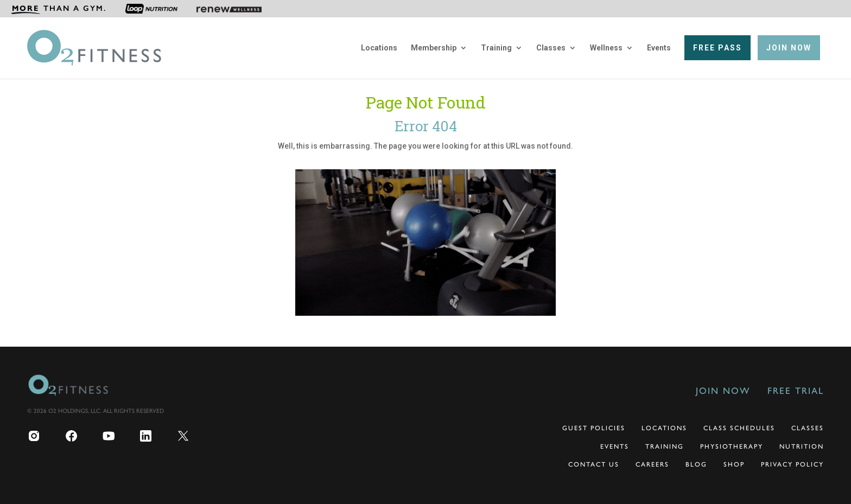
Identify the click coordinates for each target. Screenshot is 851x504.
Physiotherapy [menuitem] (732, 446)
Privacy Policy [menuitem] (792, 464)
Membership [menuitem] (434, 48)
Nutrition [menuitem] (802, 446)
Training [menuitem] (496, 48)
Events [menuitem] (659, 48)
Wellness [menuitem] (606, 48)
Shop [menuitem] (734, 464)
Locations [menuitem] (379, 48)
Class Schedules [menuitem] (739, 428)
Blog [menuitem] (696, 464)
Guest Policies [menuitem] (594, 428)
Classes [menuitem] (551, 48)
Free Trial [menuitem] (796, 391)
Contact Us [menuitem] (594, 464)
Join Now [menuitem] (723, 391)
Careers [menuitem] (652, 464)
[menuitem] (59, 9)
